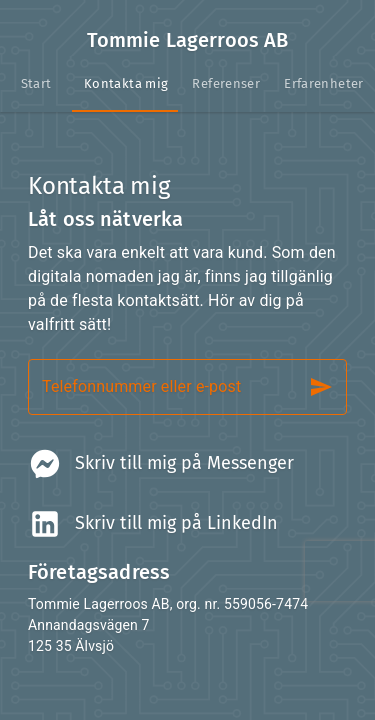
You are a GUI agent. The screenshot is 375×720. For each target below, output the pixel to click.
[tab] (36, 84)
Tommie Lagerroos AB (188, 40)
